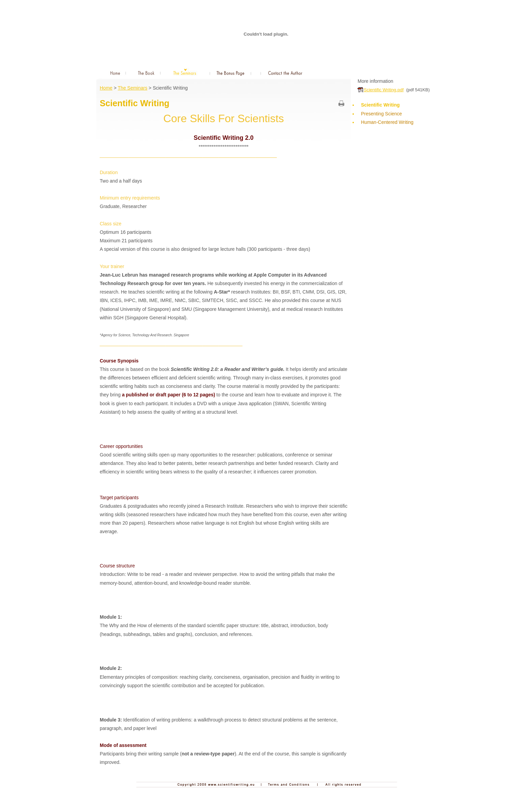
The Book (147, 72)
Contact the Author (286, 72)
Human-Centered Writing (394, 126)
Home (113, 72)
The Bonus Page (231, 72)
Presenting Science (382, 114)
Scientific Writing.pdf (384, 90)
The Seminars (185, 72)
